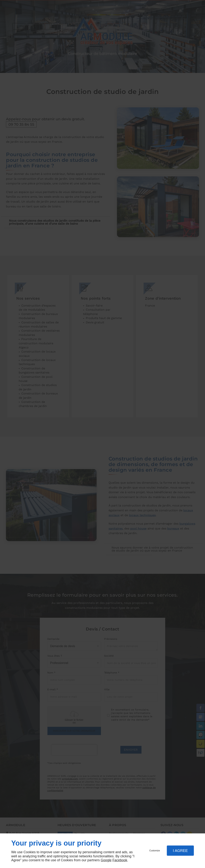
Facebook (120, 860)
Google (106, 860)
